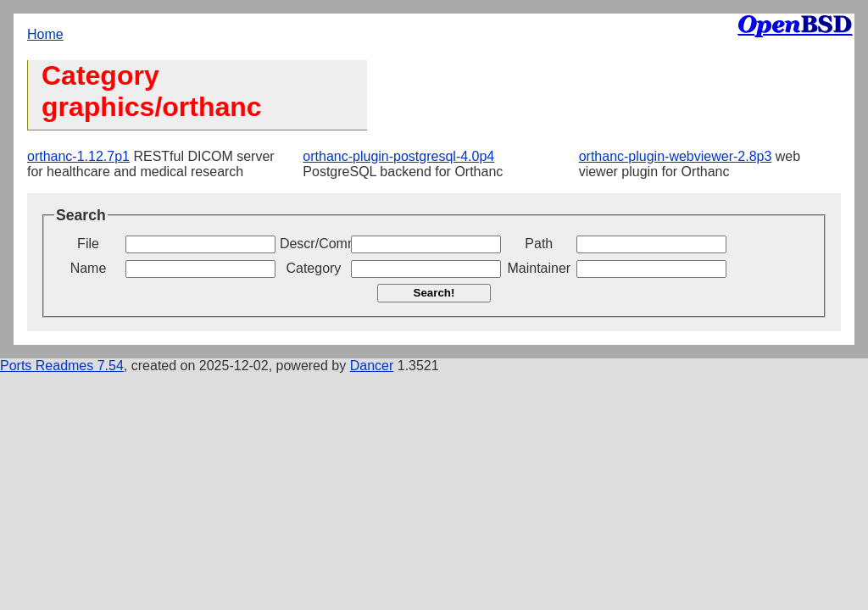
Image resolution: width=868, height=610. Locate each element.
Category (313, 268)
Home (45, 34)
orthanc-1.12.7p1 (78, 156)
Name (89, 268)
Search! (434, 293)
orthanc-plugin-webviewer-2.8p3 (676, 156)
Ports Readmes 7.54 (62, 366)
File (88, 244)
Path (539, 244)
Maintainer (539, 268)
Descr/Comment (314, 244)
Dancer (372, 366)
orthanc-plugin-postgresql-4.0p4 (398, 156)
